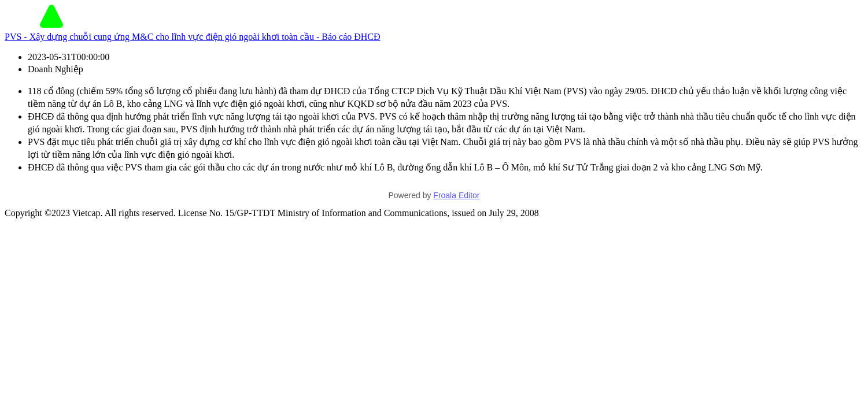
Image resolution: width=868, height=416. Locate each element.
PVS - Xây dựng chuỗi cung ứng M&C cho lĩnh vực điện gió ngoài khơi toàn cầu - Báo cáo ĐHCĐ (193, 37)
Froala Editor (456, 195)
